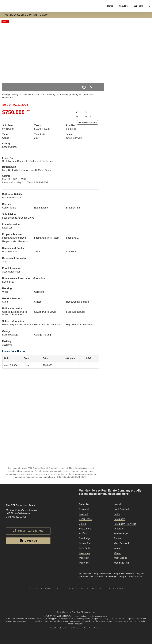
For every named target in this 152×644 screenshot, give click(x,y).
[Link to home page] (4, 6)
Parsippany (120, 519)
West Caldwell (121, 543)
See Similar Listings (87, 122)
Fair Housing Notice (113, 589)
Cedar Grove (85, 519)
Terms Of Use (35, 589)
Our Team (138, 6)
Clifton (82, 524)
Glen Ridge (85, 538)
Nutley (117, 514)
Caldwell (83, 514)
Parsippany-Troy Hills (125, 524)
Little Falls (84, 548)
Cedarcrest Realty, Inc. (72, 612)
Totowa (117, 538)
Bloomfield (85, 509)
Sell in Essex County (109, 573)
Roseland (119, 529)
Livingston (84, 553)
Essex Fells (85, 529)
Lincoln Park (85, 543)
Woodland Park (122, 563)
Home (110, 6)
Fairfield (83, 534)
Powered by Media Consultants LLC (76, 628)
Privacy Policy (55, 589)
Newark (118, 504)
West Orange (120, 558)
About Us (123, 6)
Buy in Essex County (88, 573)
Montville (84, 563)
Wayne (117, 553)
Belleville (84, 504)
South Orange (121, 534)
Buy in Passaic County (130, 573)
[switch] (84, 88)
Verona (117, 548)
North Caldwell (121, 509)
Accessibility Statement (82, 589)
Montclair (84, 558)
